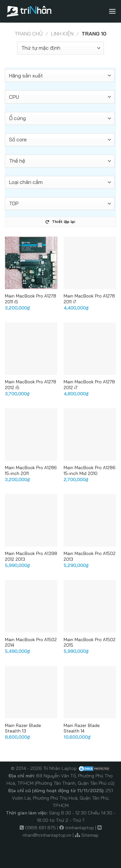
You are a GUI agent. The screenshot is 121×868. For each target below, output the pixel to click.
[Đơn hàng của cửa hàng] (60, 48)
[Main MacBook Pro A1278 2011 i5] (31, 263)
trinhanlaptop (80, 828)
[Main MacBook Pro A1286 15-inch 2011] (31, 434)
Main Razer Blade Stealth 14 (82, 728)
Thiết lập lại (60, 222)
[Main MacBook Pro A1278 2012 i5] (31, 349)
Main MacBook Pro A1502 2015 (90, 642)
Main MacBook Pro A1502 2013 (90, 556)
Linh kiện (62, 34)
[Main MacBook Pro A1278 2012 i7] (90, 349)
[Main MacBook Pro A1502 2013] (90, 520)
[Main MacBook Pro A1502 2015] (90, 606)
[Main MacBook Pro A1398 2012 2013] (31, 520)
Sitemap (90, 835)
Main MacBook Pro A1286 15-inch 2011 (31, 470)
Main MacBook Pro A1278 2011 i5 (30, 299)
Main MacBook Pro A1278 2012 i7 (89, 384)
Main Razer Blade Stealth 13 (23, 728)
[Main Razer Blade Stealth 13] (31, 692)
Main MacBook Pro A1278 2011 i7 (89, 299)
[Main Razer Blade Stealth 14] (90, 692)
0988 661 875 (40, 828)
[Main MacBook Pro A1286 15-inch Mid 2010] (90, 434)
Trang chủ (29, 34)
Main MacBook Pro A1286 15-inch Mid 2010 (90, 470)
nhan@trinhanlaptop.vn (47, 835)
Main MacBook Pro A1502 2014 (31, 642)
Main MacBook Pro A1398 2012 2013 (31, 556)
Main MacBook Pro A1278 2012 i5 (30, 384)
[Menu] (112, 11)
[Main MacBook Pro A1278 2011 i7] (90, 263)
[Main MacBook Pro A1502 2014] (31, 606)
